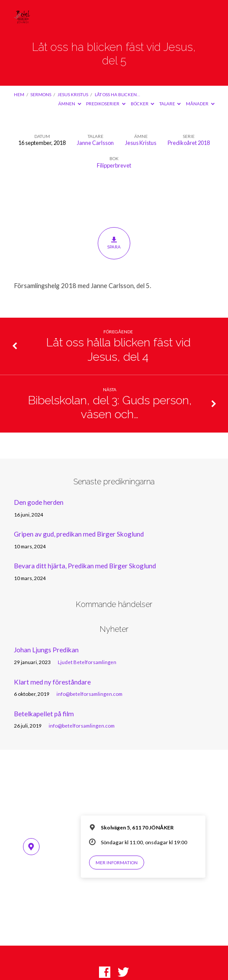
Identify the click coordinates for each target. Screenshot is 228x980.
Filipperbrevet (114, 165)
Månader (200, 104)
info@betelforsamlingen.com (89, 694)
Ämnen (70, 104)
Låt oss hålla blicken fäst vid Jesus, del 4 (118, 349)
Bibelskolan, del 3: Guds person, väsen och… (110, 407)
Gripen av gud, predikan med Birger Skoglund (79, 534)
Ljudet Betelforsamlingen (87, 662)
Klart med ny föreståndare (52, 682)
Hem (19, 94)
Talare (170, 104)
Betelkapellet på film (44, 714)
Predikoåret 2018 (189, 143)
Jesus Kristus (73, 94)
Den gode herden (39, 502)
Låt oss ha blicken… (117, 94)
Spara (114, 243)
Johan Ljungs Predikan (46, 650)
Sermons (41, 94)
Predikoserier (106, 104)
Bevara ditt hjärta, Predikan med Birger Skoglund (85, 566)
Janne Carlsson (95, 143)
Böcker (143, 104)
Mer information (117, 863)
